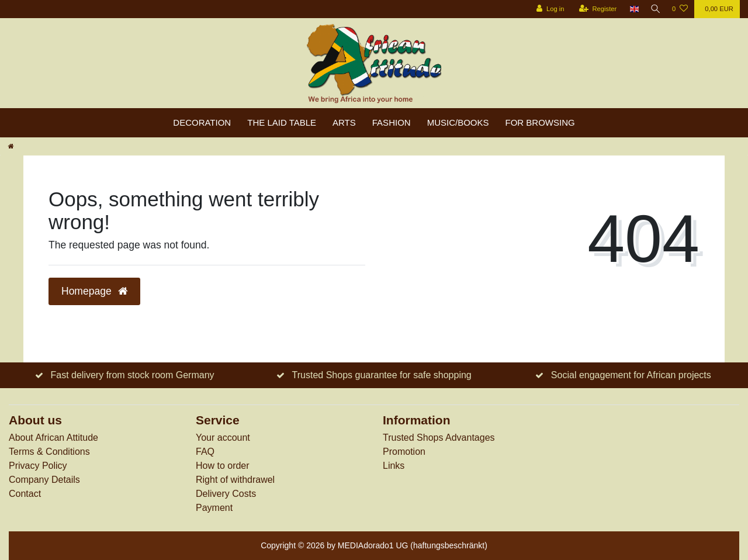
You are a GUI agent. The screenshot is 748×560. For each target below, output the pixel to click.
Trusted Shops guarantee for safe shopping (382, 375)
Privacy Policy (38, 466)
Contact (25, 494)
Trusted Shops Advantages (439, 438)
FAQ (205, 452)
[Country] (631, 9)
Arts (344, 122)
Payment (214, 508)
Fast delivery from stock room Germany (132, 375)
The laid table (282, 122)
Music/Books (458, 122)
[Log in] (547, 9)
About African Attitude (53, 438)
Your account (223, 438)
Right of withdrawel (235, 480)
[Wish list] (680, 9)
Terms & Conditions (49, 452)
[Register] (595, 9)
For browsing (540, 122)
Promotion (404, 452)
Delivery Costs (226, 494)
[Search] (654, 9)
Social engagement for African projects (631, 375)
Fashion (392, 122)
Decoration (202, 122)
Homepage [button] (94, 291)
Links (394, 466)
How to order (223, 466)
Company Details (44, 480)
